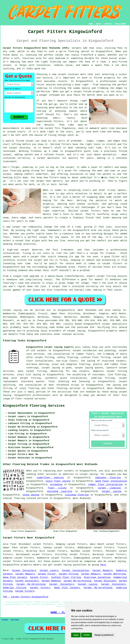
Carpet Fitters (40, 588)
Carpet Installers (24, 571)
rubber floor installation (105, 485)
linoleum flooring (77, 495)
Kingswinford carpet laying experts (50, 347)
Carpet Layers (49, 571)
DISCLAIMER (120, 24)
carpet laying (112, 491)
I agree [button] (76, 635)
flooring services (68, 388)
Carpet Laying (88, 584)
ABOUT (99, 24)
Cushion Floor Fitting (66, 577)
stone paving (31, 495)
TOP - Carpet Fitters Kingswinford (26, 597)
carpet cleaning (109, 488)
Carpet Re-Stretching (78, 581)
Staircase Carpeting (97, 577)
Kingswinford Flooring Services (34, 406)
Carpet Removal (51, 581)
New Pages (15, 620)
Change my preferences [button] (104, 635)
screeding (56, 485)
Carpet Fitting (68, 574)
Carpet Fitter (47, 574)
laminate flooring (108, 478)
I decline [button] (87, 635)
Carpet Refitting (115, 574)
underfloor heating (50, 478)
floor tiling (57, 488)
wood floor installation (111, 481)
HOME (91, 24)
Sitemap (5, 620)
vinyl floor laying (58, 481)
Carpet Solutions (105, 581)
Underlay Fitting (14, 588)
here (103, 565)
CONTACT (108, 24)
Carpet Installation (75, 571)
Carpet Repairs (102, 571)
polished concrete (60, 491)
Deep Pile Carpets (15, 577)
